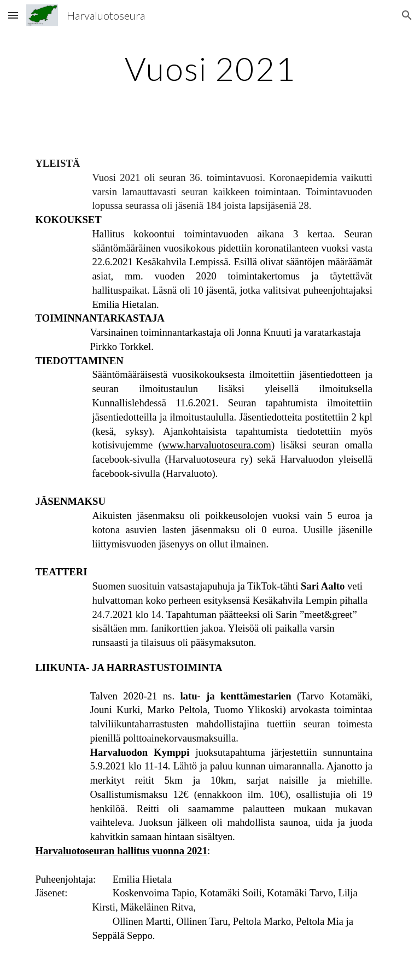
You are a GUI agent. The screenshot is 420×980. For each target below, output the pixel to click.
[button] (13, 15)
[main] (210, 68)
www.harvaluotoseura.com (217, 445)
